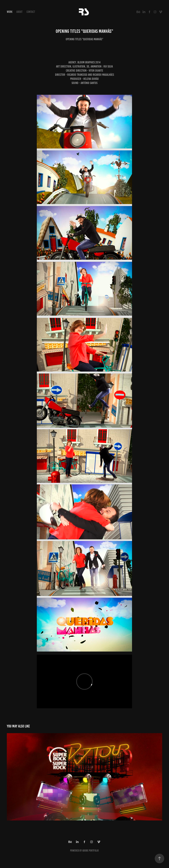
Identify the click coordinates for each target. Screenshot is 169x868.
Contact (31, 12)
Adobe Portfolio (91, 851)
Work (10, 12)
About (19, 12)
